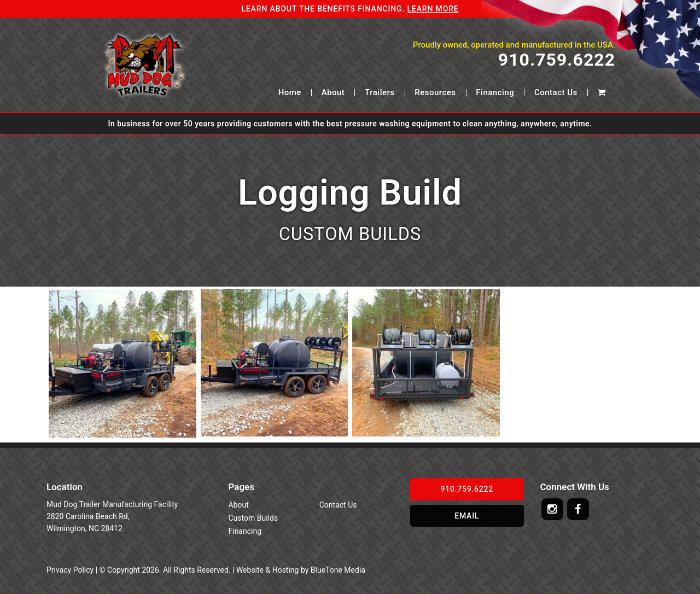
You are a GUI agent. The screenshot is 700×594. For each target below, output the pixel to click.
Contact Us (556, 93)
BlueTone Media (338, 570)
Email (467, 516)
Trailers (380, 93)
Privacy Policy (70, 570)
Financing (495, 93)
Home (290, 93)
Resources (435, 93)
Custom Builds (253, 518)
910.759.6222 (557, 60)
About (333, 93)
